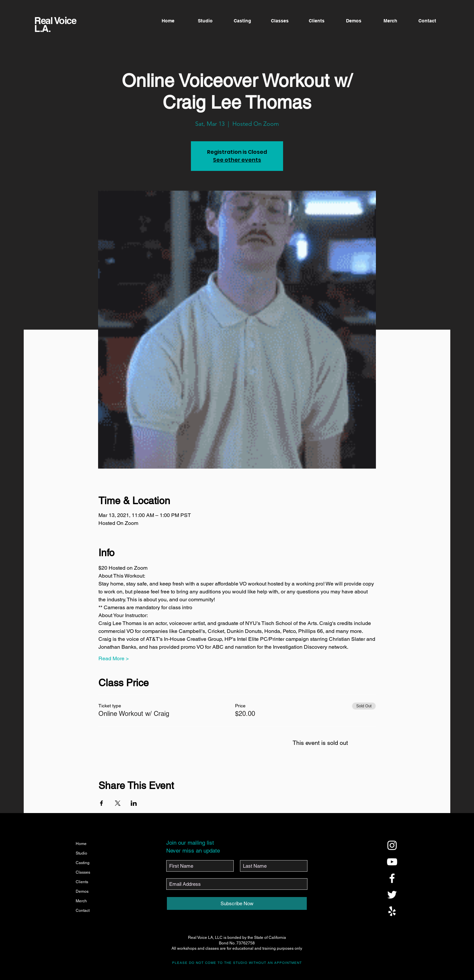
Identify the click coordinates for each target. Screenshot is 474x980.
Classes (83, 872)
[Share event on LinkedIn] (134, 803)
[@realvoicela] (392, 845)
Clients (82, 882)
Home (81, 844)
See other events (237, 160)
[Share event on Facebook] (102, 803)
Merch (81, 901)
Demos (82, 891)
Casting (83, 863)
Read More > (114, 658)
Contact (83, 911)
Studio (81, 853)
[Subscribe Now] (237, 903)
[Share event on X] (118, 803)
